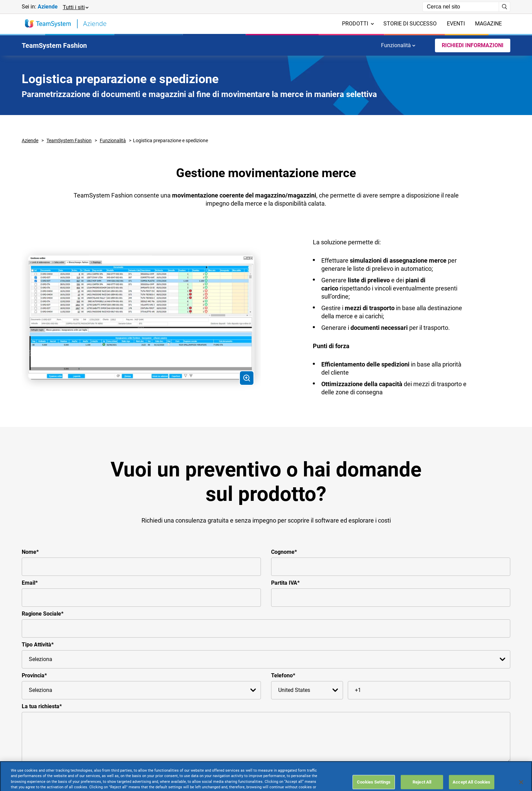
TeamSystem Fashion (69, 140)
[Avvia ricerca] (505, 7)
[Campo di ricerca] (461, 7)
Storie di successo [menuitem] (410, 24)
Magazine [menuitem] (488, 24)
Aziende (30, 140)
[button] (75, 7)
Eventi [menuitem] (456, 24)
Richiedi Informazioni (473, 45)
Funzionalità (398, 45)
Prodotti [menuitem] (358, 24)
